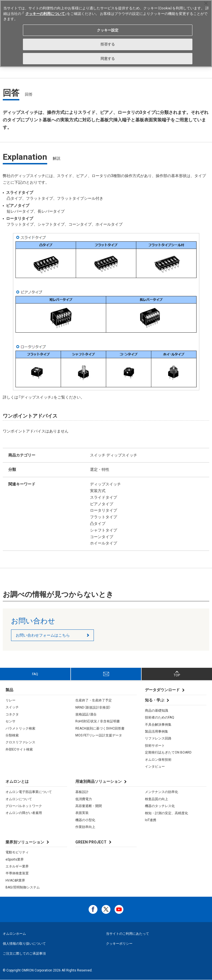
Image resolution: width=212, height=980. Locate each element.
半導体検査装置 (17, 873)
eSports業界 (15, 859)
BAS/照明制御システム (23, 887)
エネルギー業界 (17, 866)
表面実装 (82, 813)
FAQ (35, 674)
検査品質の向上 (157, 799)
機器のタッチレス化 (160, 806)
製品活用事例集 (157, 731)
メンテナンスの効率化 (161, 792)
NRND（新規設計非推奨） (93, 707)
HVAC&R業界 (15, 880)
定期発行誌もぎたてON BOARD (168, 752)
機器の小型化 (85, 820)
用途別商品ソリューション (99, 781)
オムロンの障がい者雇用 (24, 813)
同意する (108, 59)
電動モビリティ (17, 852)
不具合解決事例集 (158, 725)
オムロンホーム (14, 934)
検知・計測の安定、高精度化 (166, 813)
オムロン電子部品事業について (29, 792)
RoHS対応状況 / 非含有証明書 (98, 721)
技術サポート (155, 746)
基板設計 (82, 792)
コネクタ (12, 714)
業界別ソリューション (25, 842)
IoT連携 (151, 820)
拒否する (108, 44)
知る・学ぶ (155, 700)
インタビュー (155, 767)
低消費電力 (84, 799)
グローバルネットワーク (24, 806)
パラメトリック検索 (20, 728)
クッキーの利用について (45, 14)
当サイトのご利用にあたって (128, 934)
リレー (10, 700)
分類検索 (12, 735)
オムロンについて (19, 799)
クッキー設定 (108, 30)
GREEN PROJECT (91, 842)
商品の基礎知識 (157, 711)
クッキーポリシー (119, 944)
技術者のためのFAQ (160, 717)
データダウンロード (162, 690)
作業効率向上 (85, 827)
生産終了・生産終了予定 (94, 700)
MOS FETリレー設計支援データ (99, 735)
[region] (106, 34)
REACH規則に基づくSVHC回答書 (100, 728)
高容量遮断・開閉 (89, 806)
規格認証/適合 (86, 714)
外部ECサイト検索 (19, 749)
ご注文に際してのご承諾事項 (24, 954)
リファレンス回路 (158, 738)
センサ (10, 721)
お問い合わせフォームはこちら (43, 635)
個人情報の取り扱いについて (24, 944)
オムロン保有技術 (158, 760)
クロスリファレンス (20, 742)
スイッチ (12, 707)
